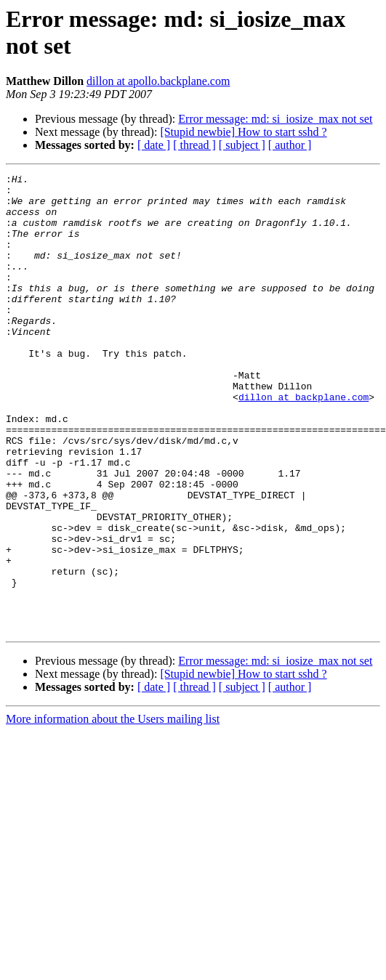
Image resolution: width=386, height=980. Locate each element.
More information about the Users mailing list (113, 810)
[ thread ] (194, 145)
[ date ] (154, 145)
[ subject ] (242, 145)
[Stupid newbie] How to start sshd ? (243, 132)
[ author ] (290, 145)
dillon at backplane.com (303, 442)
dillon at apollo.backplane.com (158, 81)
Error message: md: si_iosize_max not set (275, 119)
